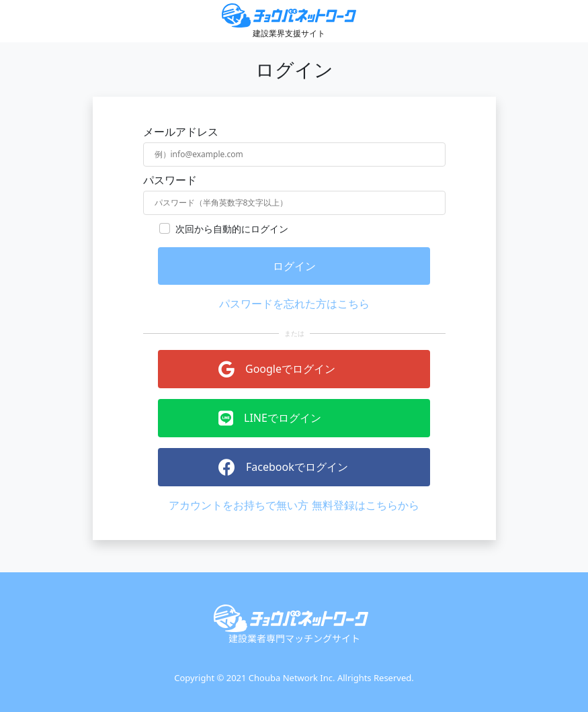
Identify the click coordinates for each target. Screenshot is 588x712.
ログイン (294, 266)
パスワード (170, 180)
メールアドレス (181, 132)
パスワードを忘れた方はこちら (294, 304)
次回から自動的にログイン (232, 229)
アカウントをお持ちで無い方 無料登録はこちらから (294, 505)
